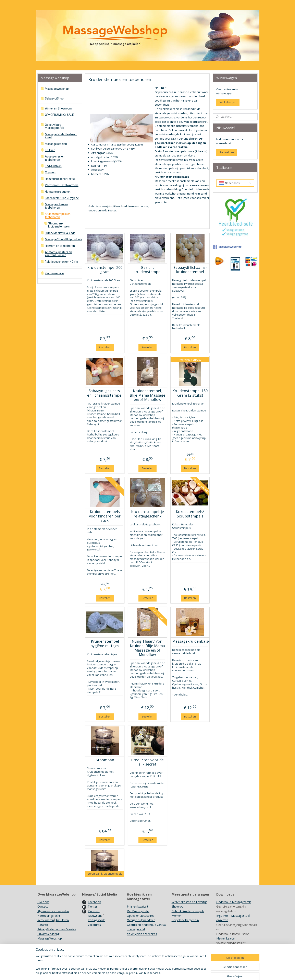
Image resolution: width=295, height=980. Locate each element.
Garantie (43, 925)
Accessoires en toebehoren (55, 158)
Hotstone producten (58, 192)
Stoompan (105, 760)
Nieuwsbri (94, 916)
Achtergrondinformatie (231, 948)
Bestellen (105, 347)
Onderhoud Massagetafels (234, 902)
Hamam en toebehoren (60, 246)
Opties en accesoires (141, 916)
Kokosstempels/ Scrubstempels (190, 514)
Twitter (93, 906)
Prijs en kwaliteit (138, 906)
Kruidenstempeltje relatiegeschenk (147, 514)
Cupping (50, 172)
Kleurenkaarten (226, 938)
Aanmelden (227, 152)
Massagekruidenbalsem (190, 641)
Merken (177, 916)
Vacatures (94, 925)
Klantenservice (54, 273)
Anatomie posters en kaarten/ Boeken (58, 254)
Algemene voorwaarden (53, 911)
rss (159, 973)
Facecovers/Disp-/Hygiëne (62, 198)
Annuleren (62, 920)
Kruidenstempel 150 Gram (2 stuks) (190, 393)
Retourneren (46, 920)
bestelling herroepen (174, 973)
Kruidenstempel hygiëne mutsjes (105, 644)
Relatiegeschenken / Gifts (61, 262)
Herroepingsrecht (49, 916)
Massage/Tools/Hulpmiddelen (63, 239)
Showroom (179, 906)
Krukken (50, 150)
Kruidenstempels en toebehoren (58, 215)
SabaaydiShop (54, 98)
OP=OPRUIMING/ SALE (59, 115)
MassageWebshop (57, 89)
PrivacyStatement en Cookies (57, 929)
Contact (43, 906)
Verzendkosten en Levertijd (189, 902)
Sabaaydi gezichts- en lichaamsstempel (105, 393)
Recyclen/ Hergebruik (185, 920)
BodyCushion (53, 166)
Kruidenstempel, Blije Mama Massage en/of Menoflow (147, 395)
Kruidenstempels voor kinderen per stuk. (105, 516)
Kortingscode (97, 920)
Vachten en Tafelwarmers (62, 185)
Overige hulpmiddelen (141, 920)
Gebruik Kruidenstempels (188, 911)
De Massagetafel (138, 911)
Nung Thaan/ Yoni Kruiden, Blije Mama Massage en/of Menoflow (147, 648)
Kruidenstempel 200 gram (105, 270)
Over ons (43, 902)
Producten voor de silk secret (147, 762)
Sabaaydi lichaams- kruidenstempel (190, 270)
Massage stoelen (56, 144)
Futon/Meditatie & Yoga (60, 233)
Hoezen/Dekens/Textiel (60, 179)
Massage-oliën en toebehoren (56, 206)
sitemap (150, 973)
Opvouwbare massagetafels (55, 126)
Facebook (94, 902)
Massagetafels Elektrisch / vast (61, 136)
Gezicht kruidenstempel (147, 270)
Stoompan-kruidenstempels (59, 225)
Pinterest (94, 911)
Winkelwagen (228, 102)
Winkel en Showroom (58, 108)
